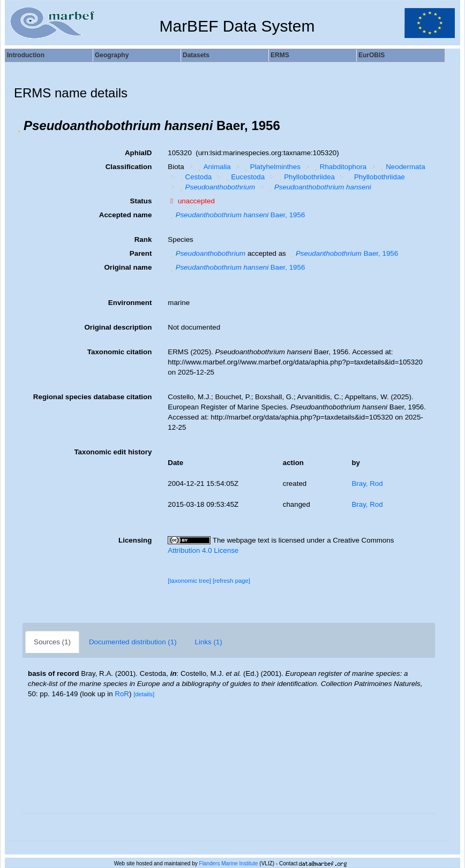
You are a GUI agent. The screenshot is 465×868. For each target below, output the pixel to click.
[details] (144, 694)
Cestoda (194, 177)
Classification (129, 167)
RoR (122, 694)
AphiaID (138, 153)
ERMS (280, 55)
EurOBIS (372, 55)
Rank (143, 239)
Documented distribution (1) (133, 642)
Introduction (26, 55)
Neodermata (402, 167)
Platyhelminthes (271, 167)
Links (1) (209, 642)
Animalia (213, 167)
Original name (128, 267)
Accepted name (126, 215)
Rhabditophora (339, 167)
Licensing (135, 540)
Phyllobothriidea (306, 177)
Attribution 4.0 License (203, 550)
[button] (19, 126)
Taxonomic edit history (113, 452)
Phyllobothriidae (375, 177)
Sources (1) (52, 642)
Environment (130, 303)
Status (141, 201)
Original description (118, 327)
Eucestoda (244, 177)
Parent (141, 253)
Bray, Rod (367, 484)
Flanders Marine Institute (229, 863)
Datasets (196, 55)
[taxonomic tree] (189, 581)
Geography (112, 55)
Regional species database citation (92, 397)
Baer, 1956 (236, 215)
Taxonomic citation (119, 352)
